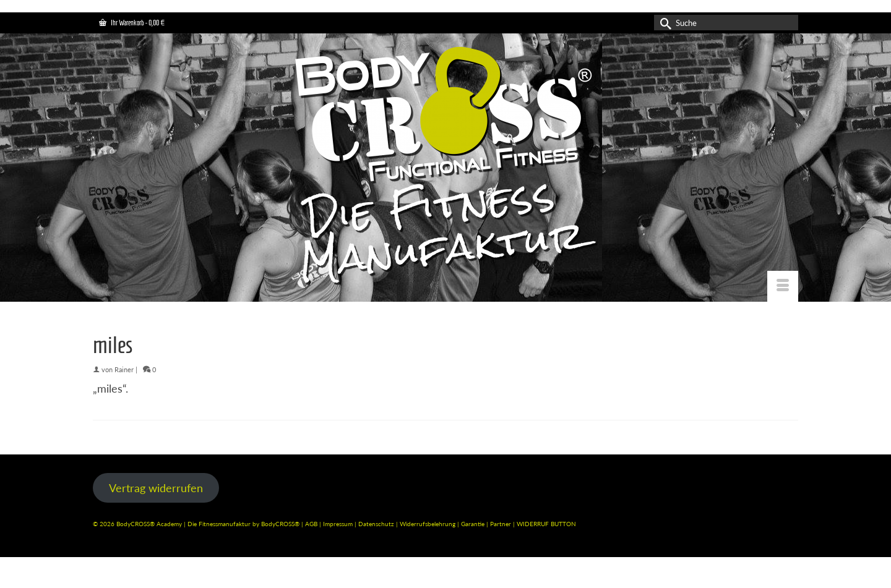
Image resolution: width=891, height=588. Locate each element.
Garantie (474, 524)
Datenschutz (377, 524)
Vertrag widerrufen (156, 488)
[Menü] (783, 286)
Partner (501, 524)
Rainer (124, 369)
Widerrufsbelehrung (428, 524)
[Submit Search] (663, 23)
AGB (311, 524)
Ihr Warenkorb (132, 23)
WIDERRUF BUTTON (546, 524)
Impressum (338, 524)
